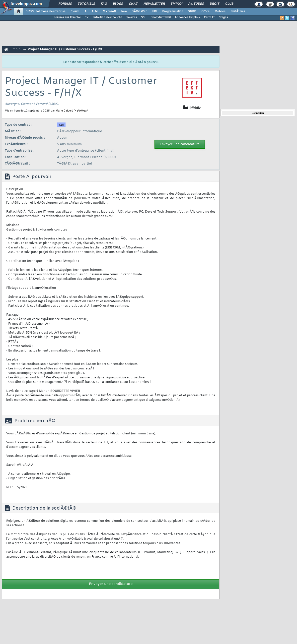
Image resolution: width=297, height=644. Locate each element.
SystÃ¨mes (238, 11)
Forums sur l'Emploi (67, 17)
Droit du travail (161, 17)
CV (86, 17)
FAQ (104, 4)
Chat (133, 4)
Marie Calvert (64, 111)
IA (85, 11)
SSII (144, 17)
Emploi (177, 4)
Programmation (173, 11)
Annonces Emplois (187, 17)
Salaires (132, 17)
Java (124, 11)
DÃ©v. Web (139, 11)
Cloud (74, 11)
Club (229, 4)
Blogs (118, 4)
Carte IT (209, 17)
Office (205, 11)
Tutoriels (86, 4)
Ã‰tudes (196, 4)
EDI (155, 11)
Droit (215, 4)
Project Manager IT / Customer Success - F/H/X (65, 49)
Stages (223, 17)
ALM (95, 11)
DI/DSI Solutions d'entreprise (45, 11)
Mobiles (220, 11)
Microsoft (109, 11)
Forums (65, 4)
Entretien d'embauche (107, 17)
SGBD (192, 11)
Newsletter (154, 4)
